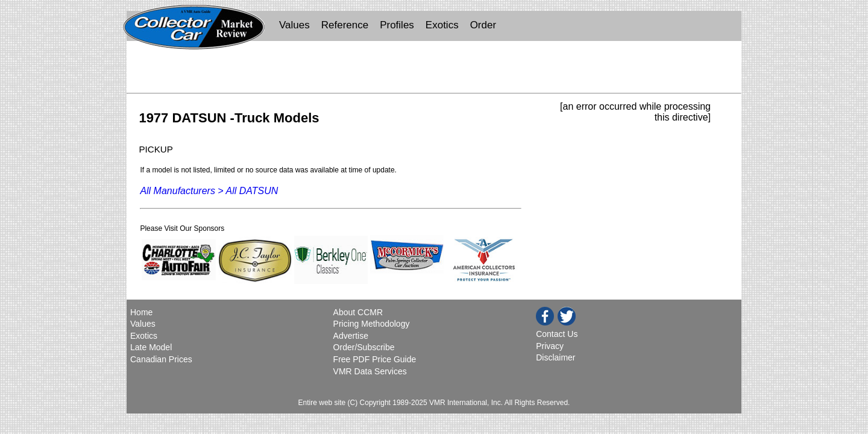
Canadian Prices (161, 359)
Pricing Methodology (372, 324)
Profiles (397, 25)
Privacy (550, 346)
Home (143, 312)
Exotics (442, 25)
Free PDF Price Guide (375, 359)
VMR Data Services (370, 371)
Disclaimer (555, 357)
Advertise (351, 336)
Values (294, 25)
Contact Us (557, 334)
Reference (345, 25)
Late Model (151, 347)
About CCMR (358, 312)
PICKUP (156, 149)
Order (483, 25)
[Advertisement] (434, 70)
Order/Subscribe (364, 347)
